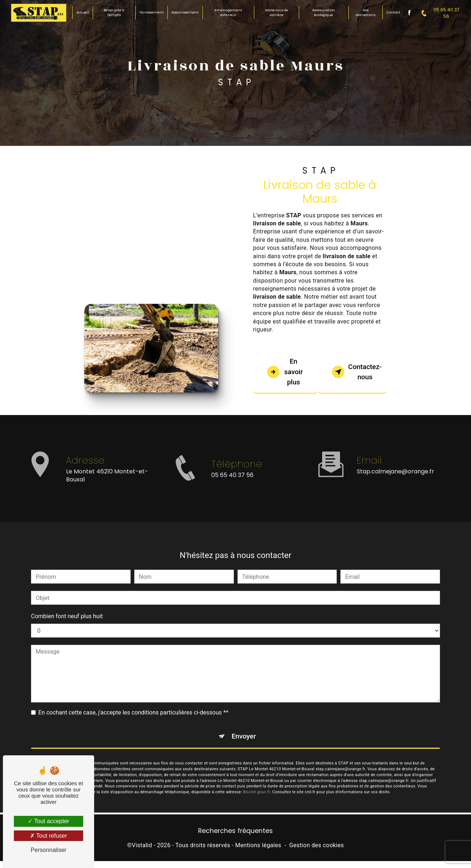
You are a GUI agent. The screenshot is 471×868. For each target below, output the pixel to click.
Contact (393, 12)
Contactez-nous (358, 372)
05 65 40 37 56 (438, 13)
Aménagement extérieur (228, 13)
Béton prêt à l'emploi (114, 13)
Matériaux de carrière (277, 13)
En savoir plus (286, 372)
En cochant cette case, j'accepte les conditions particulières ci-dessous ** (133, 706)
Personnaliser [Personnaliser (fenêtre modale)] (49, 850)
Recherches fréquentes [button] (235, 832)
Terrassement (152, 12)
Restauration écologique (324, 13)
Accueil (83, 12)
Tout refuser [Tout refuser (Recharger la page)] (49, 836)
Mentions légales (258, 846)
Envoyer (244, 729)
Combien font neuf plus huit (67, 609)
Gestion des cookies (317, 846)
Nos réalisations (365, 13)
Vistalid (142, 846)
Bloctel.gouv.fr (256, 785)
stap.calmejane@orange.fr (395, 464)
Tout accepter (48, 821)
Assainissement (185, 12)
